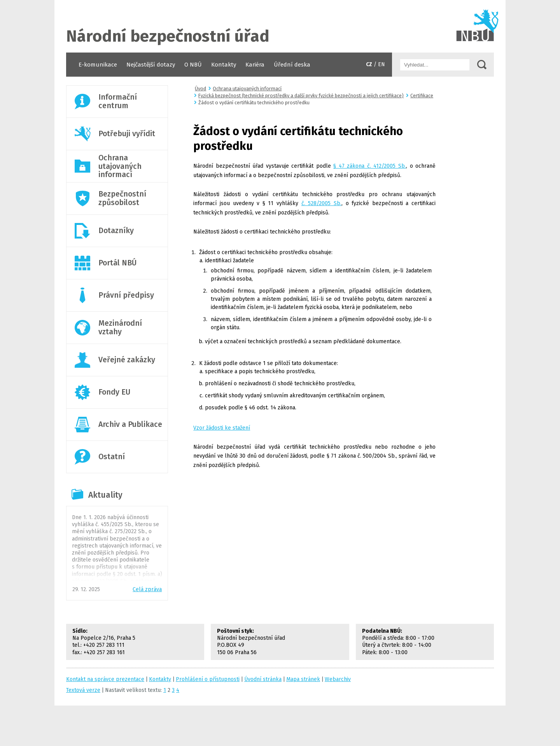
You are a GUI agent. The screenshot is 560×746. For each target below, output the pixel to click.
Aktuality (105, 495)
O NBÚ (193, 65)
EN (381, 64)
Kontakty (224, 65)
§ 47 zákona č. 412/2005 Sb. (370, 166)
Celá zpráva (147, 589)
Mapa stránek (303, 679)
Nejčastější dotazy (151, 65)
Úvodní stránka (280, 26)
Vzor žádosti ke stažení (222, 428)
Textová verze (83, 690)
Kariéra (255, 65)
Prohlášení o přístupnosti (208, 679)
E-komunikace (98, 65)
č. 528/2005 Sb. (321, 203)
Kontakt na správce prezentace (105, 679)
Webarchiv (338, 679)
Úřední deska (292, 65)
